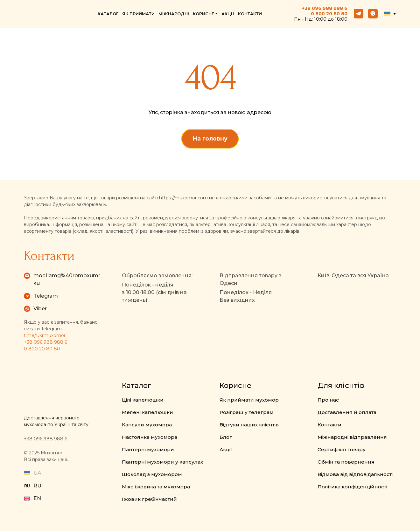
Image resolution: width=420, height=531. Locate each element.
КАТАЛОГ (108, 14)
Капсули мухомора (147, 425)
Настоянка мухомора (150, 437)
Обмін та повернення (346, 462)
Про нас (328, 400)
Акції (226, 449)
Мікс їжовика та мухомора (156, 487)
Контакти (329, 425)
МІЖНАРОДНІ (174, 14)
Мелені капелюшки (147, 412)
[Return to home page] (50, 14)
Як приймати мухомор (249, 400)
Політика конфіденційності (352, 487)
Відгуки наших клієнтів (249, 425)
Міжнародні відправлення (352, 437)
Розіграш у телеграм (247, 412)
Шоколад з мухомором (152, 474)
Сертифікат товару (342, 449)
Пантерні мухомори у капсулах (162, 462)
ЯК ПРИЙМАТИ (138, 14)
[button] (359, 14)
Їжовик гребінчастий (149, 499)
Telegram (46, 296)
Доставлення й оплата (347, 412)
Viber (40, 309)
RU (37, 486)
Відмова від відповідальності (355, 474)
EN (37, 498)
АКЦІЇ (228, 14)
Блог (226, 437)
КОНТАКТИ (250, 14)
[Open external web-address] (27, 486)
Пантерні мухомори (148, 449)
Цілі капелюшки (143, 400)
